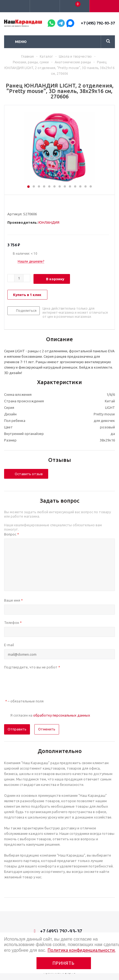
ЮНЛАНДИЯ (49, 222)
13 (91, 186)
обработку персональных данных (62, 715)
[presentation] (45, 682)
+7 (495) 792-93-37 (98, 23)
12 (86, 186)
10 (75, 186)
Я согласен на (50, 715)
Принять (64, 963)
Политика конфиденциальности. (82, 950)
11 (80, 186)
